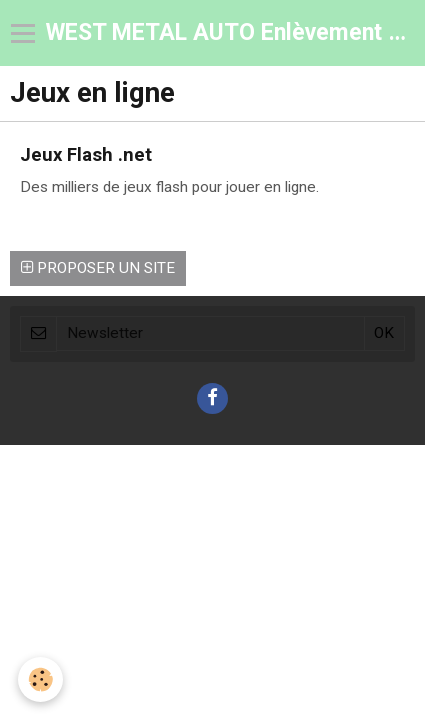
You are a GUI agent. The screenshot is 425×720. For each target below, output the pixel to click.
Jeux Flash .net (86, 154)
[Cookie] (40, 679)
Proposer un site (98, 268)
